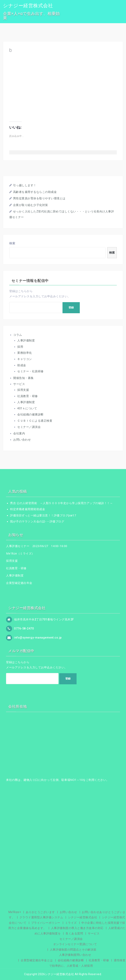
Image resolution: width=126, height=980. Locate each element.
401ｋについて (27, 408)
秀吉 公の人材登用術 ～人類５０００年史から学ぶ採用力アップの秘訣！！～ (61, 503)
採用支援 (23, 390)
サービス (19, 384)
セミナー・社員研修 (30, 371)
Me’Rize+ (15, 912)
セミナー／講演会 (29, 427)
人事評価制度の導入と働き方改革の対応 (77, 928)
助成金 (22, 365)
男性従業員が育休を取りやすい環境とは (39, 198)
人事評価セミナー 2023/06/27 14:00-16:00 (37, 546)
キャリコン (25, 359)
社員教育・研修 (28, 396)
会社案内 (19, 433)
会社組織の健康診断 (30, 414)
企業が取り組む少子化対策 (31, 205)
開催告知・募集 (24, 378)
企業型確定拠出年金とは (37, 960)
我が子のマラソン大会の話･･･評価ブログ (37, 521)
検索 (12, 243)
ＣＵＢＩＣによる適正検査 (35, 421)
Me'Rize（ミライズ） (20, 553)
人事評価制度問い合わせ (75, 955)
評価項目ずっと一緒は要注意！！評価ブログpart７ (44, 515)
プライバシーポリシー (46, 923)
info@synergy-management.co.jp (38, 637)
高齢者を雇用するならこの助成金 (35, 192)
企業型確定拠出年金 (19, 583)
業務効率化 (25, 353)
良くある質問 (74, 933)
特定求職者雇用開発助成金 (28, 509)
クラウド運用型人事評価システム (41, 917)
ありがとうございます (40, 912)
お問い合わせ (22, 440)
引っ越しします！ (25, 185)
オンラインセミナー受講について (75, 944)
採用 (20, 347)
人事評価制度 (26, 340)
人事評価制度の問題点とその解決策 (73, 950)
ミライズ (71, 923)
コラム (18, 335)
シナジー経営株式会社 (28, 6)
